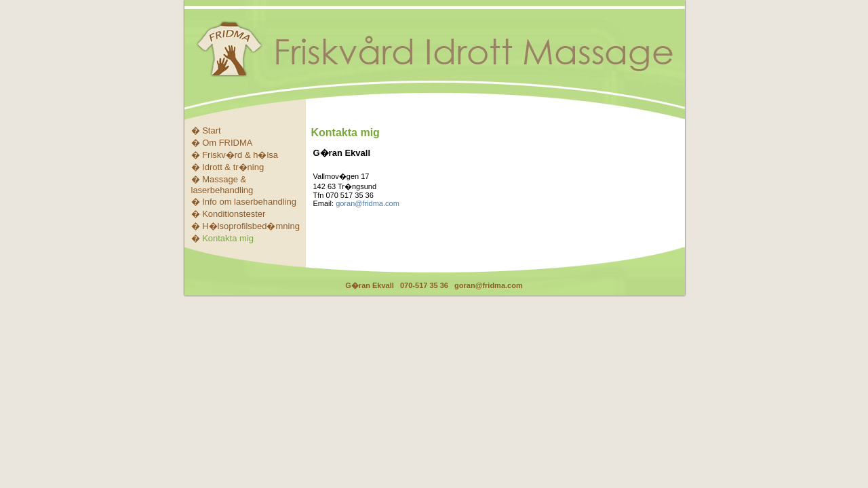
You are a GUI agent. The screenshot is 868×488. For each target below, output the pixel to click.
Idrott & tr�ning (233, 167)
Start (211, 130)
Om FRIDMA (227, 143)
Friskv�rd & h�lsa (240, 155)
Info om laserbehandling (249, 202)
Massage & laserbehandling (222, 185)
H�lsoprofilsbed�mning (251, 226)
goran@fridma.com (368, 203)
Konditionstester (234, 214)
